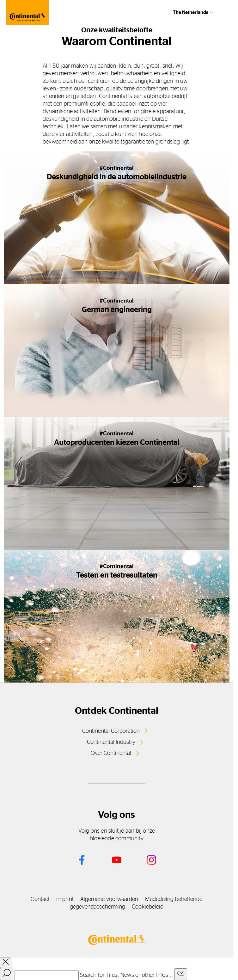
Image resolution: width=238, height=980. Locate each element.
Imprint (65, 899)
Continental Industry (111, 742)
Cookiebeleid (148, 907)
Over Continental (111, 753)
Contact (40, 899)
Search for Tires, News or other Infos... (126, 975)
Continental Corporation (111, 731)
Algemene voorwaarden (109, 899)
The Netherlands (191, 12)
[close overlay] (6, 963)
